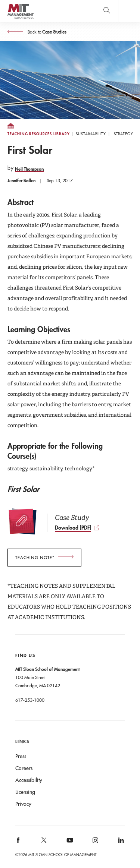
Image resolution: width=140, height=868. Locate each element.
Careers (24, 768)
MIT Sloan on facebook (18, 843)
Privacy (23, 804)
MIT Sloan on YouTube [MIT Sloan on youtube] (69, 844)
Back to (46, 32)
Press (21, 756)
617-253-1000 (30, 700)
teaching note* (35, 558)
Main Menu (129, 11)
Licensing (25, 792)
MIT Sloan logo (20, 18)
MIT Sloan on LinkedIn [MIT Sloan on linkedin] (120, 843)
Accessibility (29, 780)
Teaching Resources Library (39, 134)
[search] (107, 11)
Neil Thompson (29, 169)
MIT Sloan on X (43, 843)
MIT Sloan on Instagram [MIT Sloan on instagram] (95, 843)
